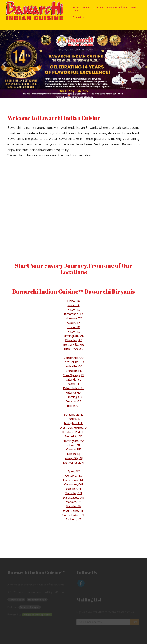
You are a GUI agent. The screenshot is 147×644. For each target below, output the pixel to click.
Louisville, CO (73, 366)
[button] (11, 64)
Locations (98, 8)
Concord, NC (73, 476)
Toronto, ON (73, 493)
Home (76, 8)
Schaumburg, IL (73, 415)
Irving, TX (74, 305)
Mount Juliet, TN (74, 511)
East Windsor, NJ (74, 463)
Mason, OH (73, 489)
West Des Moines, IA (73, 428)
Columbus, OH (73, 484)
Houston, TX (74, 318)
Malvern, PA (74, 502)
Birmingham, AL (73, 336)
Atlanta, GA (74, 393)
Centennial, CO (74, 358)
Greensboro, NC (73, 480)
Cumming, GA (74, 397)
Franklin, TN (74, 506)
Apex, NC (74, 471)
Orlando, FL (73, 380)
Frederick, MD (73, 436)
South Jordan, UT (73, 515)
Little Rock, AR (74, 349)
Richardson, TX (74, 314)
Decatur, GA (73, 401)
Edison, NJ (73, 454)
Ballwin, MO (73, 445)
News (134, 8)
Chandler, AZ (74, 340)
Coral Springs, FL (73, 375)
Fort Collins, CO (74, 362)
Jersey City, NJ (74, 458)
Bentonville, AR (73, 345)
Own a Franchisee (117, 8)
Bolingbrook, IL (74, 423)
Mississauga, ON (74, 498)
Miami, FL (73, 384)
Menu (86, 8)
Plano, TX (73, 301)
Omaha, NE (73, 449)
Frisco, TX (74, 310)
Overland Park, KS (74, 432)
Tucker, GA (73, 406)
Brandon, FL (74, 371)
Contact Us (78, 17)
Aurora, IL (74, 419)
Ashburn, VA (73, 519)
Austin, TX (73, 323)
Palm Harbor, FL (73, 388)
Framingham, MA (73, 441)
